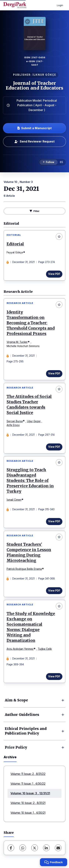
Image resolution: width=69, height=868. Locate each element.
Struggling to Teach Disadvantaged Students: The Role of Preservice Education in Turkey (30, 481)
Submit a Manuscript (35, 128)
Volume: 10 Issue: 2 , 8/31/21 (28, 803)
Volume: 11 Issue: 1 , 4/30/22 (28, 784)
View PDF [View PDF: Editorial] (54, 274)
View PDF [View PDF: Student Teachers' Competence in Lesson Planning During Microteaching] (54, 591)
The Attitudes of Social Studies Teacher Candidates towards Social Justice (29, 405)
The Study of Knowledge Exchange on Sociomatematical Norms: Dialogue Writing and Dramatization (31, 627)
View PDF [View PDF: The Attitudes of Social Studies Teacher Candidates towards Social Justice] (54, 447)
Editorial (15, 244)
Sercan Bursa (15, 421)
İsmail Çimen (14, 500)
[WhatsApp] (23, 848)
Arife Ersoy (13, 425)
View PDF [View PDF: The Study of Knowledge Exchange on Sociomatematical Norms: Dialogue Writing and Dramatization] (54, 676)
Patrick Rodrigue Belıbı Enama (24, 569)
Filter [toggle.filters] (35, 211)
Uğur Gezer (34, 421)
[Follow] (48, 162)
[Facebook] (11, 848)
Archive (10, 757)
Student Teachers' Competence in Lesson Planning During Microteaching (29, 553)
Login (60, 5)
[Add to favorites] (59, 237)
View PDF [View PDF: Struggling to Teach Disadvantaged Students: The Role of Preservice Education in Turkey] (54, 521)
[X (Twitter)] (35, 848)
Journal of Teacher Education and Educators (34, 86)
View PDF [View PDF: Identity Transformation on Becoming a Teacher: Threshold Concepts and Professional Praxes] (54, 373)
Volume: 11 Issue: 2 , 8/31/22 (28, 774)
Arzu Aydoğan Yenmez (20, 649)
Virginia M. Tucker (17, 342)
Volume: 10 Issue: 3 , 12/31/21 (30, 793)
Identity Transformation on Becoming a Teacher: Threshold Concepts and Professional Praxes (31, 323)
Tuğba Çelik (45, 649)
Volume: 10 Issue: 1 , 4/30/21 (28, 813)
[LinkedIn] (46, 848)
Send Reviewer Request (35, 141)
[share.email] (58, 848)
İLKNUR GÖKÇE (44, 75)
